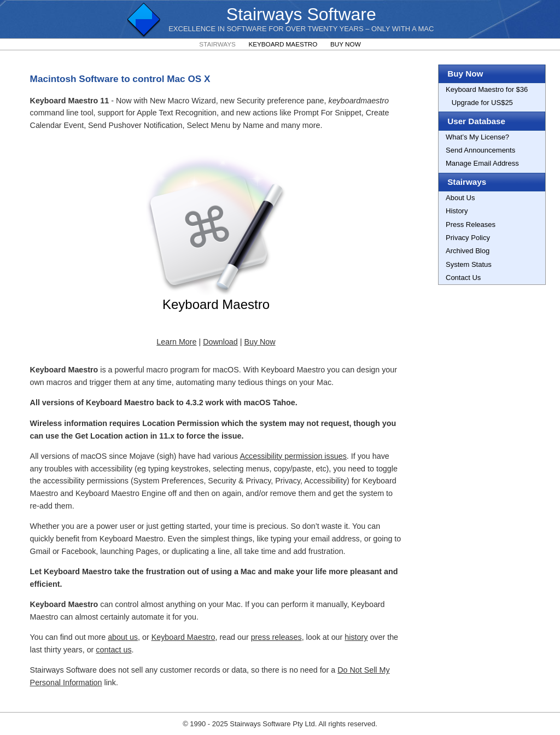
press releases (276, 637)
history (356, 637)
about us (123, 637)
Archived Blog (468, 251)
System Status (469, 264)
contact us (113, 650)
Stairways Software (301, 14)
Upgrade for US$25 (479, 103)
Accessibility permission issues (293, 456)
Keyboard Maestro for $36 (487, 89)
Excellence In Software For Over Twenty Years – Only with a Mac (301, 29)
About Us (460, 198)
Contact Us (463, 278)
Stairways (217, 44)
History (457, 211)
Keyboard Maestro (283, 44)
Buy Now (346, 44)
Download (220, 342)
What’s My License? (477, 137)
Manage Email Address (482, 163)
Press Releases (471, 224)
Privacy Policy (468, 238)
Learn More (176, 342)
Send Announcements (480, 150)
